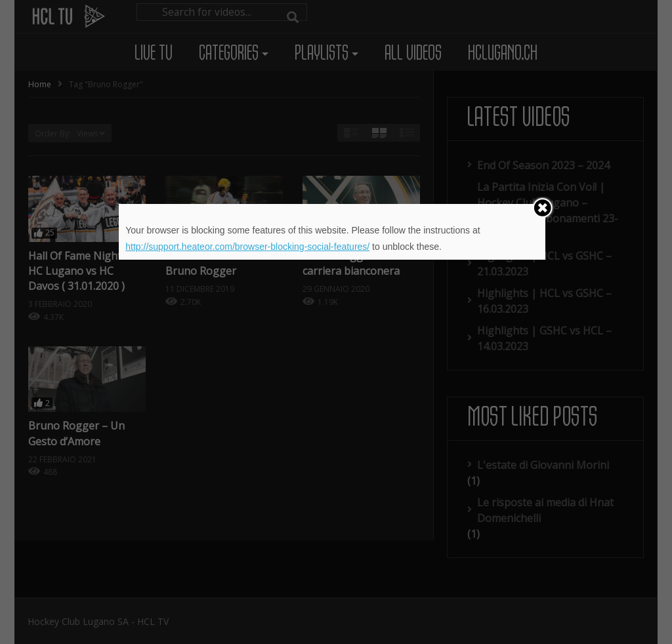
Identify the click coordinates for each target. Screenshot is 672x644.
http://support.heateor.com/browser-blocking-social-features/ (247, 247)
